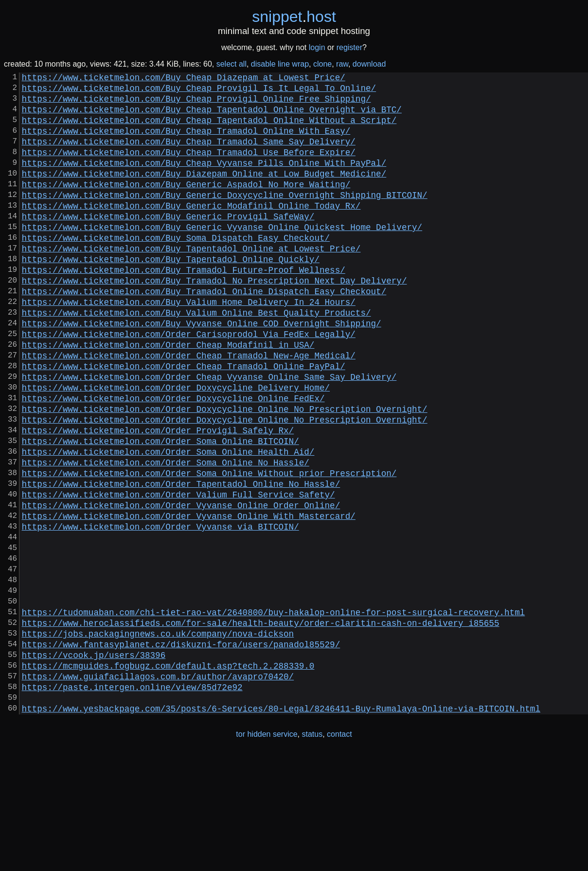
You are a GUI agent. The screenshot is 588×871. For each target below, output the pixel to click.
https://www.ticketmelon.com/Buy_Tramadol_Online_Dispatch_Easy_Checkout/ (204, 332)
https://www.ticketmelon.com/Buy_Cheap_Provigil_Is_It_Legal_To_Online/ (199, 91)
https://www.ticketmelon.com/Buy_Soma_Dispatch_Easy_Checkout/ (176, 268)
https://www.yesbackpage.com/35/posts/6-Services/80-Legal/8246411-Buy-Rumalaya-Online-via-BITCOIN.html (281, 825)
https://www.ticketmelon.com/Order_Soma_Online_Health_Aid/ (168, 521)
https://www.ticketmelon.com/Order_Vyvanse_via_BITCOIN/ (160, 610)
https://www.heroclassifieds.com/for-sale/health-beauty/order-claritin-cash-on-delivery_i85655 (261, 724)
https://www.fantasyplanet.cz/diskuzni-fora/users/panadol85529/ (181, 749)
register (349, 47)
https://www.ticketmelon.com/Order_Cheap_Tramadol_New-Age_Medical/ (189, 408)
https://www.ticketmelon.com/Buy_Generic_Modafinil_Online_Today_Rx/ (191, 231)
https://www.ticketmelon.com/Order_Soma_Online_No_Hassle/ (166, 534)
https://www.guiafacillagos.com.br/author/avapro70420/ (158, 787)
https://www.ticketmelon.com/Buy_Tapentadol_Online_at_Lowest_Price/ (191, 281)
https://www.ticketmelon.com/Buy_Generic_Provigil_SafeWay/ (168, 243)
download (369, 64)
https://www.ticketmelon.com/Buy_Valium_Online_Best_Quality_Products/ (196, 357)
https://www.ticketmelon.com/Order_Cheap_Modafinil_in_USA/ (168, 395)
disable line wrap (280, 64)
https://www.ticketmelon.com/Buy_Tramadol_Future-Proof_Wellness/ (184, 306)
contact (339, 851)
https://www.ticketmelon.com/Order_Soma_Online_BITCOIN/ (160, 509)
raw (342, 64)
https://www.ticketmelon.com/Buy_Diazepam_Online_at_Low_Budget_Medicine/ (204, 193)
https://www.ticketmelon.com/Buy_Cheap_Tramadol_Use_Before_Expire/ (189, 167)
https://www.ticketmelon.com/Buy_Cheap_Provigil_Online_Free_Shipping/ (196, 104)
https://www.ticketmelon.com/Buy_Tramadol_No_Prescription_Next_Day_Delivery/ (214, 319)
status (312, 851)
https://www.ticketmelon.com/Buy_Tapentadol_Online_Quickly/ (171, 294)
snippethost (294, 17)
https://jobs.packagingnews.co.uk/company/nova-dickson (158, 736)
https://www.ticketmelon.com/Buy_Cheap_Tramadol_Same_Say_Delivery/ (189, 155)
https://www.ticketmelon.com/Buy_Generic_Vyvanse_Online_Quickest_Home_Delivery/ (222, 256)
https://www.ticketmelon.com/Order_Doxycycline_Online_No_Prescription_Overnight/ (225, 471)
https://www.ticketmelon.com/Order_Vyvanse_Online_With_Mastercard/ (189, 597)
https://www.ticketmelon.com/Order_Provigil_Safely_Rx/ (158, 496)
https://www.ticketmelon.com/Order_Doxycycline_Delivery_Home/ (176, 445)
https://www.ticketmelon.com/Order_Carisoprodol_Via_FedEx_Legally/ (189, 382)
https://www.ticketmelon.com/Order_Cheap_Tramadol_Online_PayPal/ (184, 420)
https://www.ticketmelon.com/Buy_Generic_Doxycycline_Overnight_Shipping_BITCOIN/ (225, 218)
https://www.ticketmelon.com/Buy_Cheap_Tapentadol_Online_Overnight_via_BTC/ (212, 117)
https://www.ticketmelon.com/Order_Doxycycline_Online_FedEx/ (173, 458)
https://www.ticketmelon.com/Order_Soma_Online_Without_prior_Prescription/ (209, 547)
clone (322, 64)
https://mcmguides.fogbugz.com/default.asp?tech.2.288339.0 (168, 774)
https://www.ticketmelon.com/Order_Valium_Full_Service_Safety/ (178, 572)
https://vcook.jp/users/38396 (94, 762)
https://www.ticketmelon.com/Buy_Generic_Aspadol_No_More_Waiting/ (186, 205)
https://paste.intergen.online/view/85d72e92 (132, 800)
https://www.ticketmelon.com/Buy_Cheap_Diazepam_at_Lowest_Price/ (184, 79)
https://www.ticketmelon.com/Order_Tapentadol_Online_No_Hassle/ (181, 559)
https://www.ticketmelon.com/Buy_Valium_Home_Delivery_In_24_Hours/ (189, 344)
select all (232, 64)
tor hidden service (267, 851)
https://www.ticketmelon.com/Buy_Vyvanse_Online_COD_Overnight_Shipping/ (202, 370)
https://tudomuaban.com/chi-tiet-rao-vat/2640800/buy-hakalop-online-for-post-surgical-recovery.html (274, 711)
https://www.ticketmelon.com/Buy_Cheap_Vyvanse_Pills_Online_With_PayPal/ (204, 180)
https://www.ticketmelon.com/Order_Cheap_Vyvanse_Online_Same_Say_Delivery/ (209, 433)
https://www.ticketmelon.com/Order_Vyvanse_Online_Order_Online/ (181, 585)
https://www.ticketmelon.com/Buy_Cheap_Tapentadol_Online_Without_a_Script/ (209, 129)
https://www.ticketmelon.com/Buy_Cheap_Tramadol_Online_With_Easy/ (186, 142)
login (317, 47)
